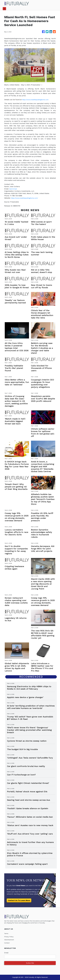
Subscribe (30, 963)
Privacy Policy (9, 937)
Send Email (13, 189)
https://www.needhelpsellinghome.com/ (26, 198)
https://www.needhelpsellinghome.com (37, 100)
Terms (7, 933)
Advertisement (10, 940)
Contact (7, 943)
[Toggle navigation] (4, 9)
